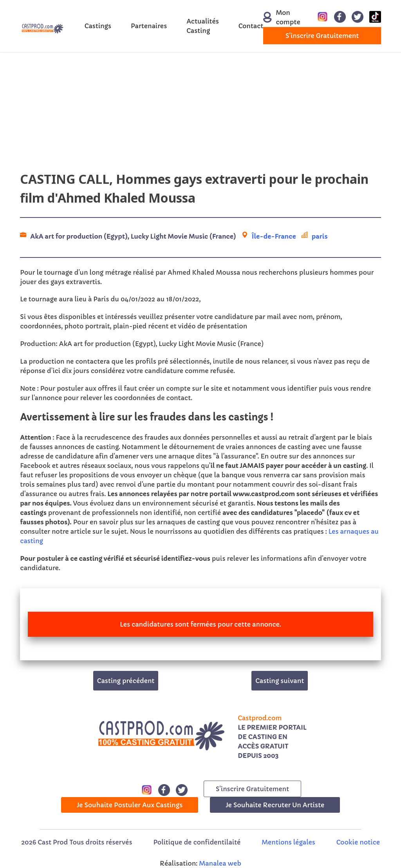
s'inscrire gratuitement (322, 36)
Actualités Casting (203, 26)
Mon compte (277, 17)
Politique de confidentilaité (197, 842)
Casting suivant (280, 681)
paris (320, 236)
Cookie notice (358, 842)
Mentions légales (288, 842)
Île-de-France (274, 236)
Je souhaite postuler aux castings (130, 805)
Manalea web (220, 863)
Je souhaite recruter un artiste (275, 805)
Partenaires (149, 26)
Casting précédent (126, 681)
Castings (98, 26)
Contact (251, 26)
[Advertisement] (200, 115)
